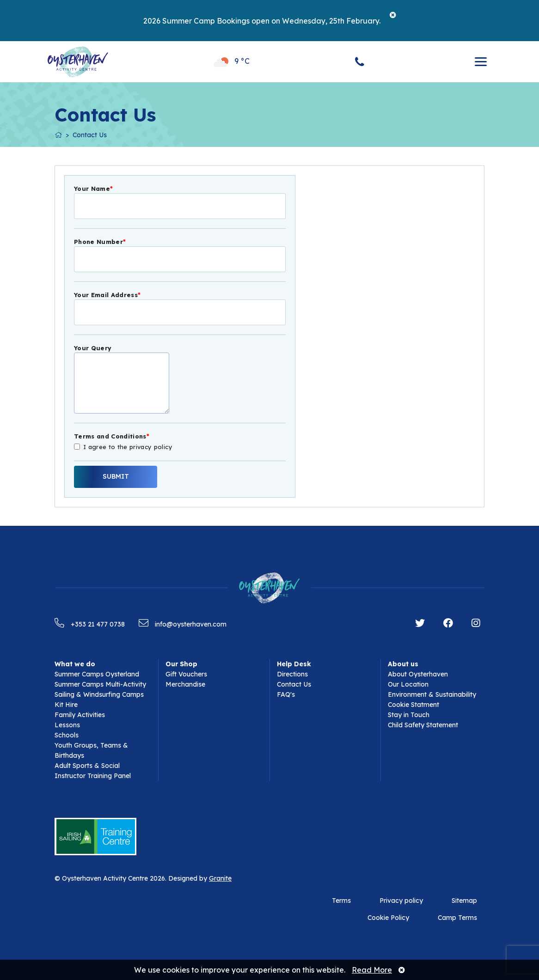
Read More (372, 970)
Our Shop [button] (181, 664)
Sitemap (464, 901)
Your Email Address (107, 295)
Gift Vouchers (186, 674)
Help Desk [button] (294, 664)
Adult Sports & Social (87, 766)
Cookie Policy (388, 918)
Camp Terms (457, 918)
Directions (292, 674)
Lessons (67, 725)
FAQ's (286, 694)
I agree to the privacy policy (128, 446)
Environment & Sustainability (432, 694)
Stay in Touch (409, 715)
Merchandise (185, 684)
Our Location (408, 684)
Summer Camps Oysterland (97, 674)
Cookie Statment (413, 705)
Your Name (93, 189)
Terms (341, 901)
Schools (67, 735)
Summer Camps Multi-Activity (100, 684)
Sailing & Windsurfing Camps (99, 694)
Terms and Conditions (112, 436)
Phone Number (100, 242)
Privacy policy (401, 901)
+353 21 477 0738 (90, 624)
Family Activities (80, 715)
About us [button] (403, 664)
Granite (220, 878)
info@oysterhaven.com (183, 624)
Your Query (93, 348)
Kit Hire (66, 705)
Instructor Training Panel (93, 776)
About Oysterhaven (418, 674)
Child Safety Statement (423, 725)
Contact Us (90, 135)
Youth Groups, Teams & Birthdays (91, 750)
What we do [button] (75, 664)
